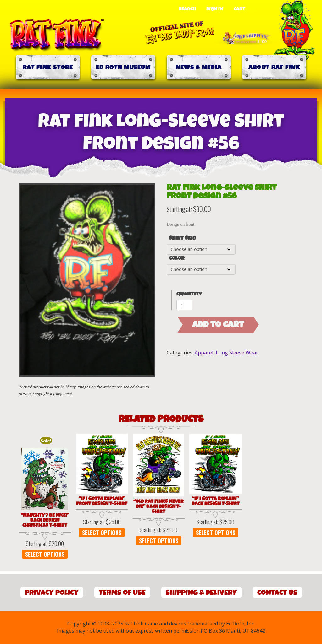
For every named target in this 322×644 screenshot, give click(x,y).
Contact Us (277, 593)
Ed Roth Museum (123, 67)
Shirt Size (182, 238)
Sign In (215, 9)
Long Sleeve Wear (237, 353)
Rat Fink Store (48, 67)
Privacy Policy (52, 593)
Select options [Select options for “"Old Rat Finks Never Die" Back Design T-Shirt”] (159, 541)
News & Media (199, 67)
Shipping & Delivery (201, 593)
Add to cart (218, 325)
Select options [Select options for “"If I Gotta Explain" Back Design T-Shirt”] (216, 533)
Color (177, 258)
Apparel (204, 353)
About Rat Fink (274, 67)
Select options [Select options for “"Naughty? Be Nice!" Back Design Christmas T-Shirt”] (45, 554)
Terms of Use (122, 593)
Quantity (189, 294)
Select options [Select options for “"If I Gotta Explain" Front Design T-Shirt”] (102, 533)
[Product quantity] (184, 305)
